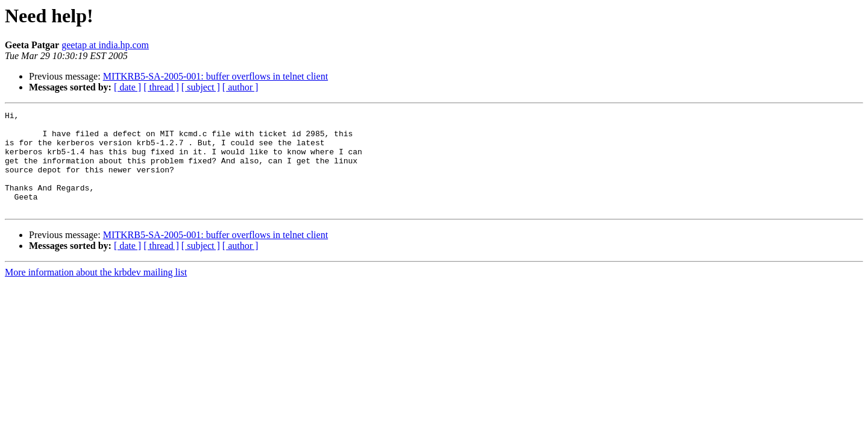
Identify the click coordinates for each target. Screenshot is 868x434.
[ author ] (241, 87)
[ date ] (127, 87)
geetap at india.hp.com (105, 45)
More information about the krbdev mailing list (96, 292)
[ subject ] (201, 87)
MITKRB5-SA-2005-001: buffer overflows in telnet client (215, 76)
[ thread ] (161, 87)
